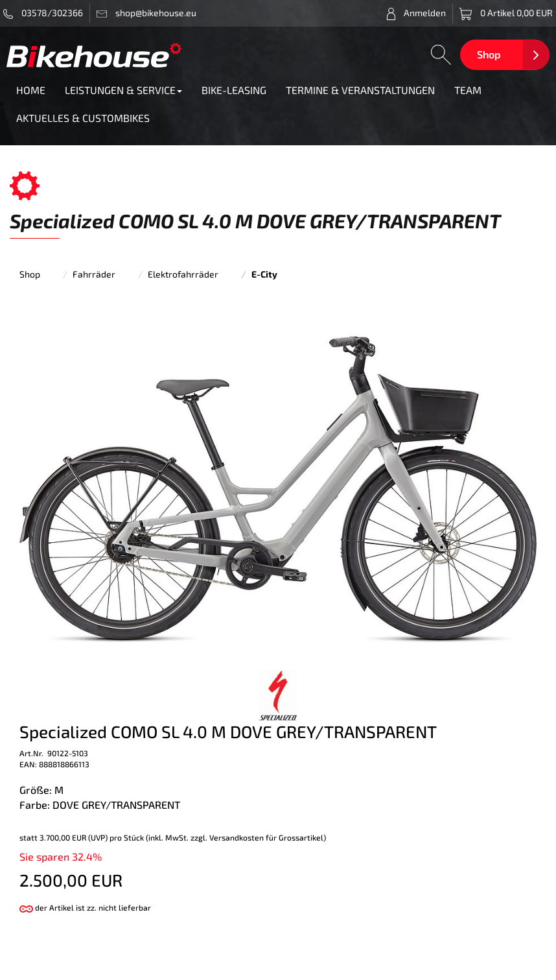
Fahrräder (94, 274)
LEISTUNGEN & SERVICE (123, 90)
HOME (31, 90)
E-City (264, 274)
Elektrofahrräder (183, 274)
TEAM (468, 90)
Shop (489, 54)
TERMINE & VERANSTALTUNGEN (360, 90)
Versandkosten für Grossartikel (266, 837)
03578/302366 (43, 13)
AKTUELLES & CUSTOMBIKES (83, 118)
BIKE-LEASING (234, 90)
